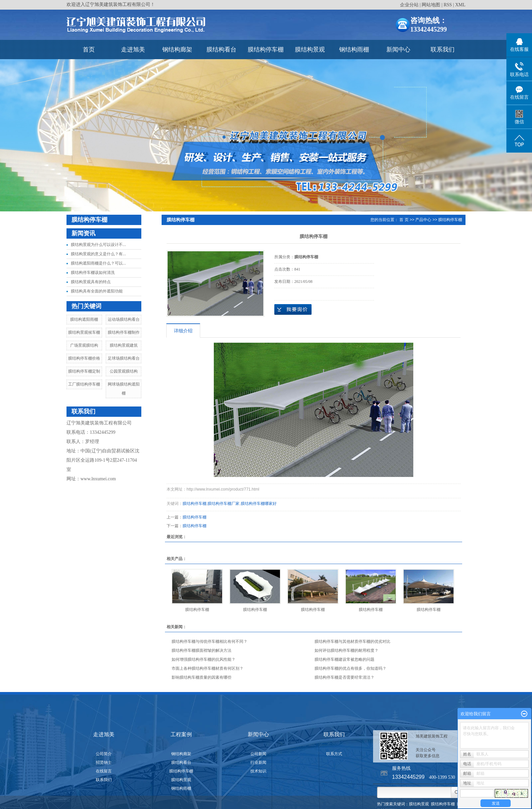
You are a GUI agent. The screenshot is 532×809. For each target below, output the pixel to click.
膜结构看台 (221, 50)
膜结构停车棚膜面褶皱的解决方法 (201, 650)
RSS (448, 5)
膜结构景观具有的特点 (91, 282)
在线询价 (293, 309)
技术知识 (258, 771)
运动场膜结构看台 (124, 319)
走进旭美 (133, 50)
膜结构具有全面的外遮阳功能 (97, 291)
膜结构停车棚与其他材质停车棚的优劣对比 (352, 641)
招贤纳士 (104, 762)
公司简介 (104, 754)
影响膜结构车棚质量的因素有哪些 (201, 677)
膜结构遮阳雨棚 (84, 319)
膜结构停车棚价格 (84, 358)
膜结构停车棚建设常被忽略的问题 (344, 659)
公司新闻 (258, 754)
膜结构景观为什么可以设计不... (98, 245)
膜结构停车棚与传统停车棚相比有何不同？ (209, 641)
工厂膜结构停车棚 (84, 384)
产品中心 (423, 220)
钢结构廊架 (177, 50)
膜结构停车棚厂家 (223, 504)
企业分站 (409, 5)
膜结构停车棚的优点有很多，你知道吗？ (350, 668)
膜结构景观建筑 (124, 345)
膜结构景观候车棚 (84, 332)
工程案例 (181, 734)
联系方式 (334, 754)
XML (460, 5)
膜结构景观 (310, 50)
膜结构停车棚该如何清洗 (93, 273)
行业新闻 (258, 762)
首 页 (404, 220)
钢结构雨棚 (354, 50)
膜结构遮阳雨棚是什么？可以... (98, 263)
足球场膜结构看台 (124, 358)
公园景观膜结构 (124, 371)
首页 (89, 50)
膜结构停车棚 (266, 50)
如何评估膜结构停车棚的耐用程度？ (346, 650)
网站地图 (431, 5)
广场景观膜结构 (84, 345)
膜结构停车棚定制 (84, 371)
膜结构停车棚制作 (124, 332)
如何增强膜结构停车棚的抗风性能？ (203, 659)
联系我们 (443, 50)
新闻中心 (398, 50)
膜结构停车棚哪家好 (259, 504)
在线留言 (104, 771)
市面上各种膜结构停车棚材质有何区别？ (207, 668)
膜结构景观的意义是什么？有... (98, 254)
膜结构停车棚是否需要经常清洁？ (344, 677)
